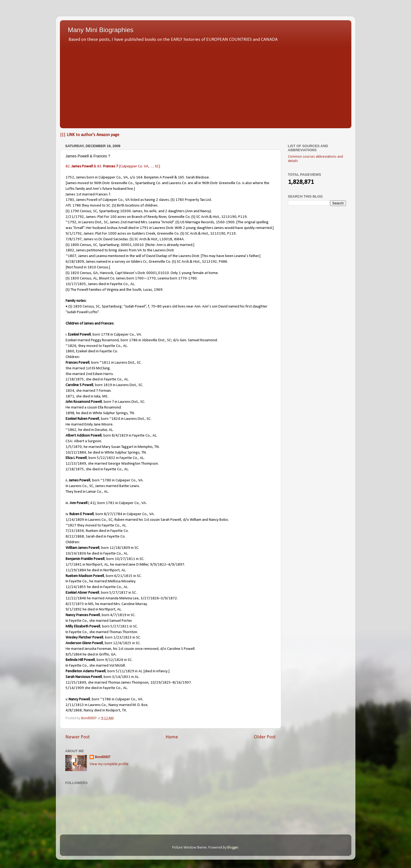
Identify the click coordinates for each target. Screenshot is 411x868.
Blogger (233, 848)
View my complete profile (109, 764)
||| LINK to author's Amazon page (90, 135)
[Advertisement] (206, 84)
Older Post (265, 737)
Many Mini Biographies (101, 30)
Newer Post (78, 737)
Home (172, 737)
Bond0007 (103, 757)
